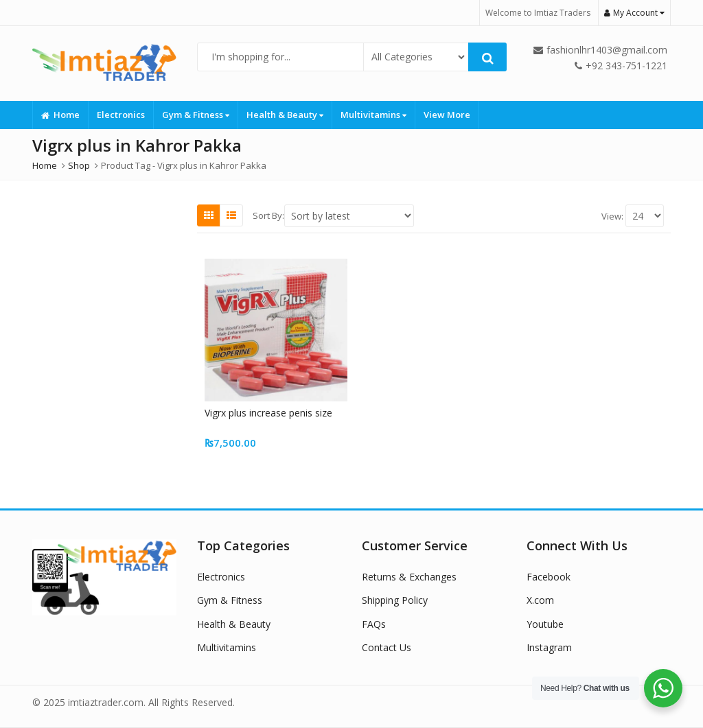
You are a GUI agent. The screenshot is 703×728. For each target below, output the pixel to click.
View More (447, 115)
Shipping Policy (395, 600)
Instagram (549, 647)
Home (60, 115)
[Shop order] (349, 216)
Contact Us (387, 647)
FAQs (374, 624)
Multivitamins (373, 115)
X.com (540, 600)
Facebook (549, 577)
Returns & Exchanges (409, 577)
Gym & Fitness (196, 115)
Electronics (121, 115)
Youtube (545, 624)
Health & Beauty (285, 115)
